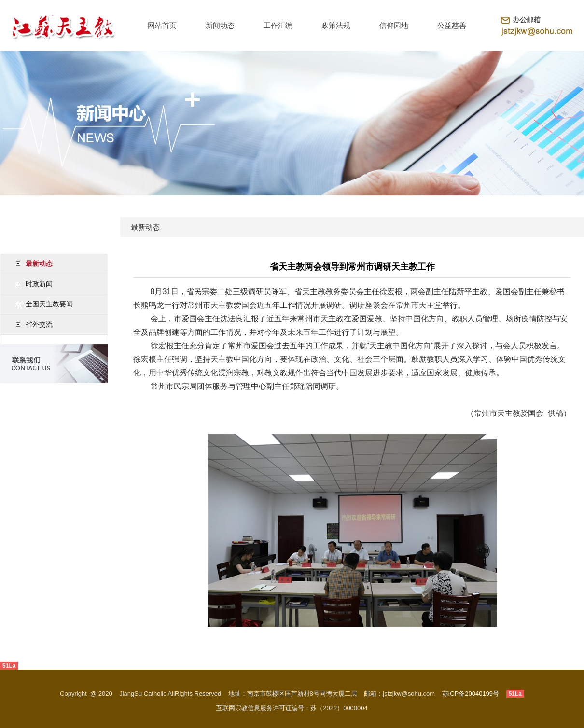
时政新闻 (39, 284)
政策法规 (336, 25)
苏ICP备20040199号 (471, 694)
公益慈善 (452, 25)
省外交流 (39, 324)
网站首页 (162, 25)
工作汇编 (278, 25)
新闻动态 (220, 25)
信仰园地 (394, 25)
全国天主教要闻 (49, 304)
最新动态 (39, 263)
